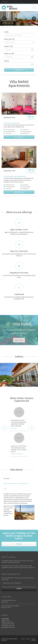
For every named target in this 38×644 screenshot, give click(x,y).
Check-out (8, 54)
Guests (7, 61)
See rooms (19, 340)
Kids (5, 488)
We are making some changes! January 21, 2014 (10, 607)
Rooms (19, 544)
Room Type (8, 39)
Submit (19, 589)
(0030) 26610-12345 (9, 624)
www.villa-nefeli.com (9, 627)
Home (23, 639)
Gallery (33, 639)
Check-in (7, 46)
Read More (19, 137)
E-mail (6, 32)
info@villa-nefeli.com (9, 626)
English (5, 2)
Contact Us (19, 70)
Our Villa (6, 478)
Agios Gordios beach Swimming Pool (16, 483)
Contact (33, 640)
